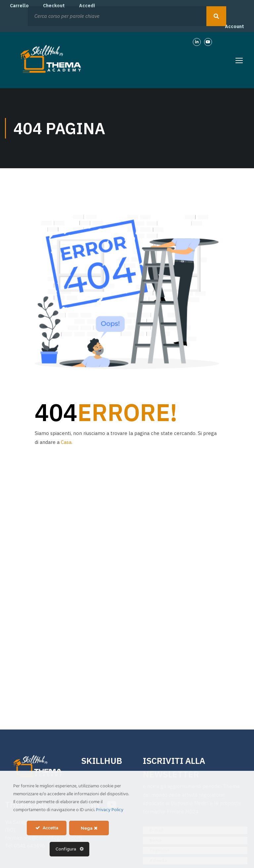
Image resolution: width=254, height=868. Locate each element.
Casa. (67, 442)
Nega (89, 828)
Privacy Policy (110, 810)
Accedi (87, 6)
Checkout (54, 6)
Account (234, 26)
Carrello (19, 6)
